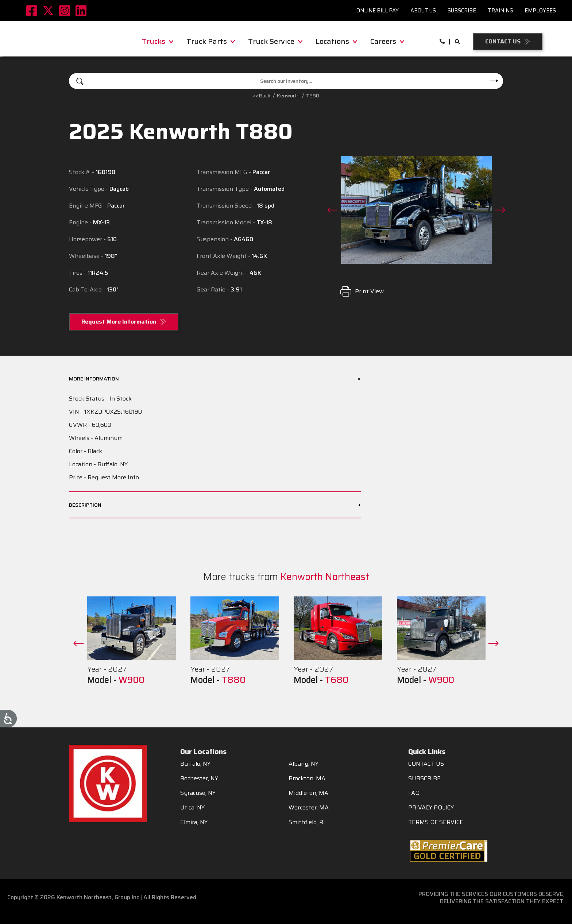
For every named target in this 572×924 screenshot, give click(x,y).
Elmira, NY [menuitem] (194, 822)
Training (500, 10)
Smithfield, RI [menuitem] (307, 822)
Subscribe (462, 10)
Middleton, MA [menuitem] (308, 793)
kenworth (288, 96)
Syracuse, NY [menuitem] (198, 793)
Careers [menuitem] (387, 41)
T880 (313, 96)
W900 (132, 680)
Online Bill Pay (378, 10)
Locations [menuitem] (336, 41)
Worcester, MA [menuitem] (309, 808)
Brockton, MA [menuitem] (307, 778)
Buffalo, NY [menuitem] (195, 764)
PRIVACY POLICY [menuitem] (431, 808)
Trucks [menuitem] (158, 41)
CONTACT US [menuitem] (426, 764)
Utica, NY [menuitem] (192, 808)
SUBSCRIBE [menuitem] (424, 778)
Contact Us (503, 41)
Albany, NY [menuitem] (304, 764)
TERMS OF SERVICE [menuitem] (436, 822)
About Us (423, 10)
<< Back (262, 96)
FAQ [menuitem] (414, 793)
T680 (337, 680)
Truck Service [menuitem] (275, 41)
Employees (540, 10)
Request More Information (119, 322)
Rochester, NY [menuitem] (199, 778)
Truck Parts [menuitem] (211, 41)
